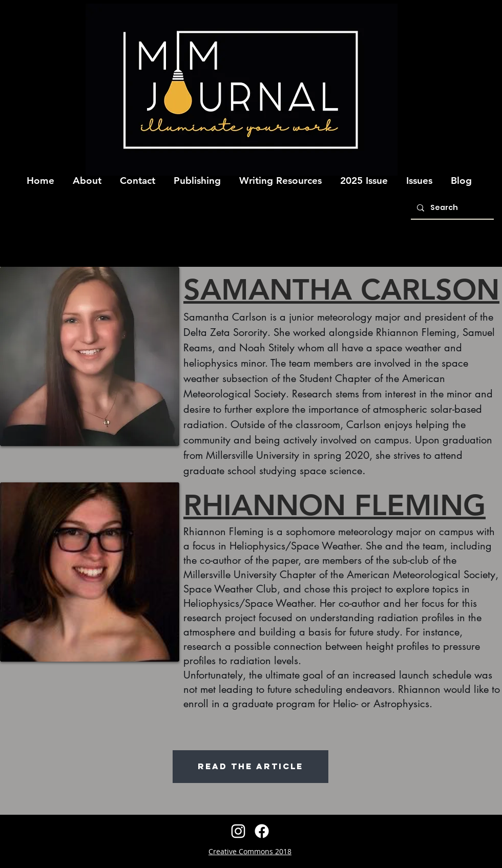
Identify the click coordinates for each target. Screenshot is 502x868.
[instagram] (238, 831)
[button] (87, 176)
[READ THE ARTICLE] (250, 767)
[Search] (451, 208)
